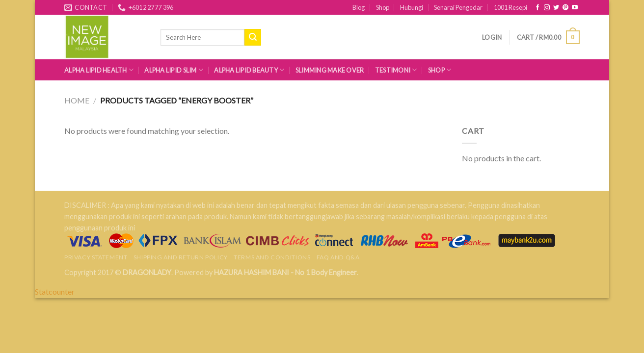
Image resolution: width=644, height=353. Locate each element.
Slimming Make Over (330, 70)
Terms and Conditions (272, 257)
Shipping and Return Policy (181, 257)
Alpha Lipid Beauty (249, 70)
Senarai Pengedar (458, 7)
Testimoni (396, 70)
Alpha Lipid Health (99, 70)
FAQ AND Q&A (338, 257)
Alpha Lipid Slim (174, 70)
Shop (383, 7)
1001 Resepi (510, 7)
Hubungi (412, 7)
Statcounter (55, 291)
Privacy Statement (96, 257)
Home (77, 100)
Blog (359, 7)
